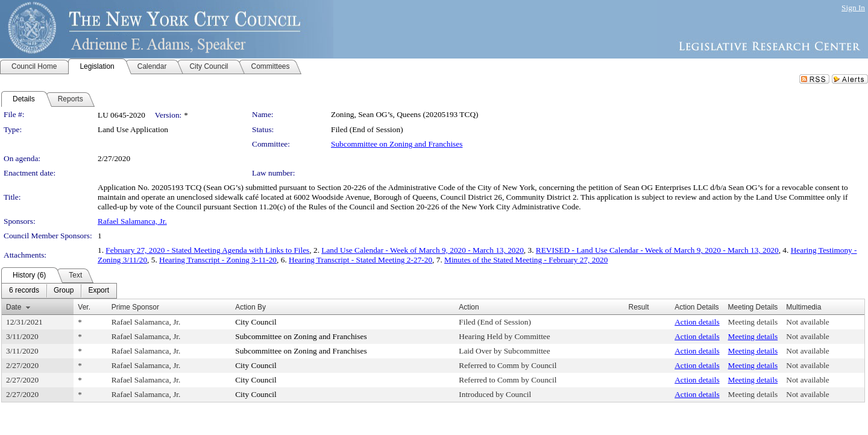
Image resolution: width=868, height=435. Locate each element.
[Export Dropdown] (99, 291)
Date (14, 307)
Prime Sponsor (135, 307)
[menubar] (59, 291)
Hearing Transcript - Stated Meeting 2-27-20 (360, 260)
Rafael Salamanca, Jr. (132, 221)
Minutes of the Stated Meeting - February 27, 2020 (526, 260)
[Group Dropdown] (64, 291)
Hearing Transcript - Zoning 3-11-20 (218, 260)
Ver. (84, 307)
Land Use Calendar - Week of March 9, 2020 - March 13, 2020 (423, 250)
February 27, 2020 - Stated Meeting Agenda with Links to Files (207, 250)
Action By (250, 307)
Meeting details (753, 322)
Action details (697, 322)
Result (639, 307)
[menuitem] (24, 291)
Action (469, 307)
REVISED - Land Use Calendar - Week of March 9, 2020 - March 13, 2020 (657, 250)
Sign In (853, 8)
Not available (807, 322)
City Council (256, 322)
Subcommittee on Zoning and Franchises (397, 144)
